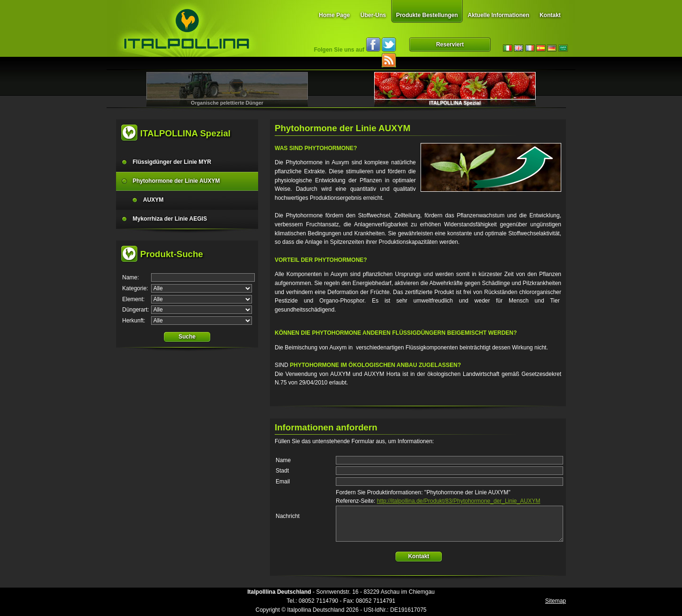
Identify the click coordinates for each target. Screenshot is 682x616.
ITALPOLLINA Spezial (455, 103)
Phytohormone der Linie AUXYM (176, 181)
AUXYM (153, 200)
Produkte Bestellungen (427, 15)
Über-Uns (373, 15)
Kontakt (550, 15)
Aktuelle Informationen (498, 15)
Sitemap (556, 601)
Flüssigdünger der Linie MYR (172, 162)
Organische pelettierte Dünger (227, 103)
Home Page (334, 15)
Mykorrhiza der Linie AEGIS (170, 219)
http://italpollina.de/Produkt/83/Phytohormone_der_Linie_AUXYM (459, 501)
